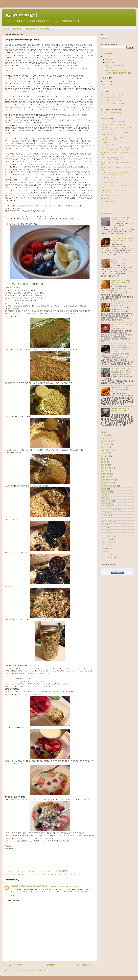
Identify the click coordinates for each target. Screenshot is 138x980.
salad (104, 528)
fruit (103, 495)
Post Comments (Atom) (34, 970)
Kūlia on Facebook (112, 94)
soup (104, 549)
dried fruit (41, 875)
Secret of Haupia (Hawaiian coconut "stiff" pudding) (122, 220)
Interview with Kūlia (112, 103)
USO (103, 207)
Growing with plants (113, 124)
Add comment (13, 901)
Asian (104, 435)
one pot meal (109, 510)
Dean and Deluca (111, 201)
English (105, 444)
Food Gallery (30, 29)
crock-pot (107, 483)
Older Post (86, 965)
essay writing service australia (29, 886)
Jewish (105, 456)
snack (104, 546)
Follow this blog (117, 573)
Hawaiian (106, 450)
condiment (107, 480)
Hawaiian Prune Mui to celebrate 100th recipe (122, 241)
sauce (104, 534)
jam (103, 498)
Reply (14, 895)
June (108, 60)
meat (104, 507)
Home (7, 29)
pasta (104, 513)
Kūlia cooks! (21, 15)
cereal (31, 875)
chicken (105, 477)
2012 (106, 82)
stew (104, 552)
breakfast (19, 875)
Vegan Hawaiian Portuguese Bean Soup (121, 390)
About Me (17, 29)
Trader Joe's (108, 177)
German (105, 447)
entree (105, 492)
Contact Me (44, 29)
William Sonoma (110, 199)
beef (104, 462)
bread (104, 465)
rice (103, 525)
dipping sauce (109, 486)
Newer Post (14, 965)
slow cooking (109, 543)
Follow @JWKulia (111, 112)
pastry (105, 516)
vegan (59, 875)
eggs (104, 489)
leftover (106, 501)
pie (102, 519)
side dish (106, 540)
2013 (106, 78)
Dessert (105, 441)
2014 (106, 57)
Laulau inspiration (121, 369)
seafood (106, 537)
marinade (106, 504)
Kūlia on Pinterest (111, 100)
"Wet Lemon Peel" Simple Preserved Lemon (121, 283)
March (109, 63)
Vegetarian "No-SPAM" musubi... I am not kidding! (121, 411)
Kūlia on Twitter (110, 97)
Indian (104, 453)
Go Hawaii (106, 204)
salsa (104, 531)
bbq (103, 459)
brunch (105, 471)
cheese (105, 474)
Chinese (105, 438)
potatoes (106, 522)
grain (51, 875)
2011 (106, 85)
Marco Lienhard (15, 81)
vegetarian (70, 875)
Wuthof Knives (109, 196)
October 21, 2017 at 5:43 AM (62, 886)
